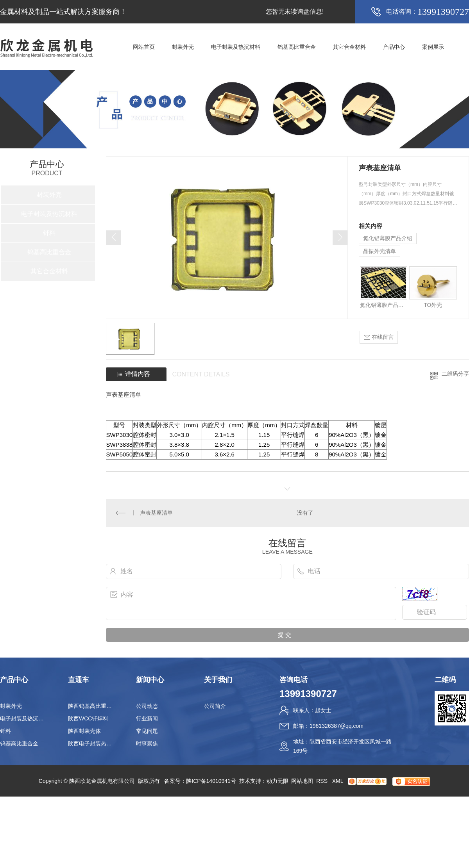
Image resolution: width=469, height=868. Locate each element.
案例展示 (433, 47)
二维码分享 (455, 374)
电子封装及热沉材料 (236, 47)
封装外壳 (183, 47)
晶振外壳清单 (379, 251)
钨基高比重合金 (297, 47)
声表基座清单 (156, 513)
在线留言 (379, 337)
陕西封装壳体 (84, 731)
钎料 (49, 233)
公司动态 (147, 706)
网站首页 (144, 47)
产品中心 (394, 47)
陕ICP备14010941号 (211, 781)
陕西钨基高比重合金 (92, 706)
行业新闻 (147, 718)
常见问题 (147, 731)
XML (338, 781)
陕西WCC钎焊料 (88, 718)
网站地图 (302, 781)
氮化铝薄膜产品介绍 (388, 238)
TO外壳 (433, 305)
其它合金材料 (349, 47)
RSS (323, 781)
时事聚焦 (147, 743)
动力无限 (277, 781)
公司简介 (215, 706)
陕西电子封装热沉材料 (92, 743)
